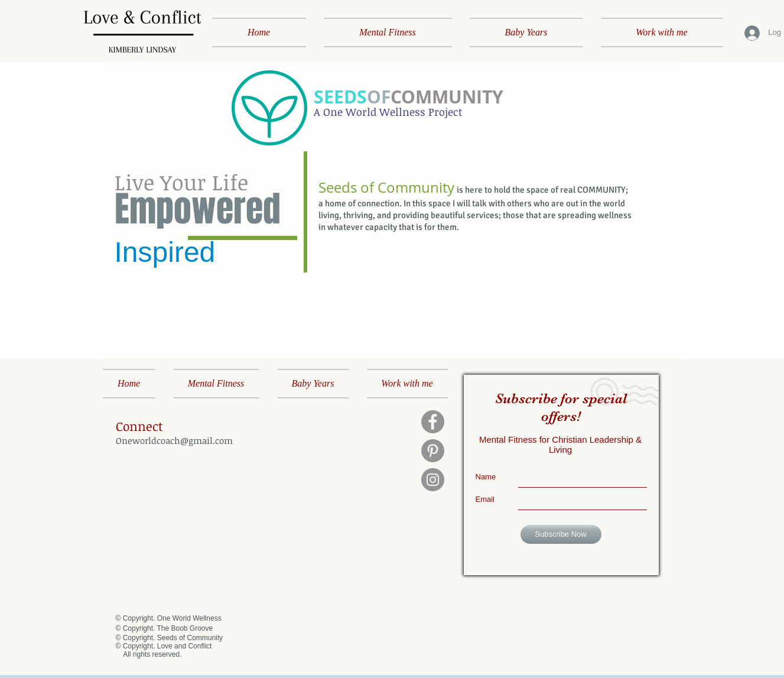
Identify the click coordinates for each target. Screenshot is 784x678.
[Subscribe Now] (561, 534)
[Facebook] (433, 422)
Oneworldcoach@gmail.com (174, 440)
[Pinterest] (433, 451)
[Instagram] (433, 480)
